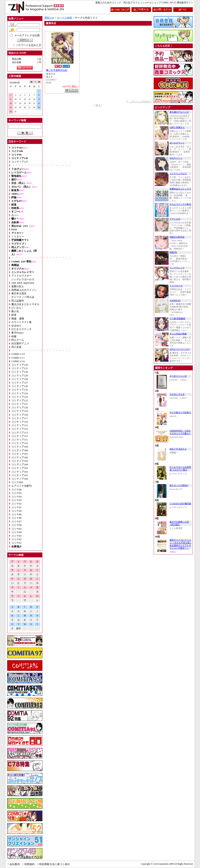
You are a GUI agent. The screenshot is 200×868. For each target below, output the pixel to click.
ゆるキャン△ (176, 158)
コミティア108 (20, 450)
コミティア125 (20, 390)
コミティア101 (20, 475)
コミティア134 (20, 365)
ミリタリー (18, 236)
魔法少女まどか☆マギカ (25, 304)
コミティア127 (20, 383)
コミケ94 (16, 497)
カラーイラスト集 (21, 322)
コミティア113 (20, 433)
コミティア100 (20, 479)
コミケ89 (16, 514)
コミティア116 (20, 422)
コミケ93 (16, 500)
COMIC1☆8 (18, 354)
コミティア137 (20, 162)
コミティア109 (20, 447)
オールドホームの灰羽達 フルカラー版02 (180, 469)
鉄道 (14, 315)
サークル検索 (64, 18)
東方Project (17, 333)
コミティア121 (20, 404)
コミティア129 (20, 376)
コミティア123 (20, 397)
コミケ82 (16, 539)
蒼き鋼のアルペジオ (179, 112)
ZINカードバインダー (180, 349)
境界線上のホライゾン (24, 290)
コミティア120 (20, 407)
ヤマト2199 (175, 219)
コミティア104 (20, 464)
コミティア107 (20, 454)
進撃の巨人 (18, 286)
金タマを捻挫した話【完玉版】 (179, 523)
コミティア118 (20, 415)
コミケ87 (16, 521)
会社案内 (15, 864)
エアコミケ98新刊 (21, 486)
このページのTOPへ (141, 102)
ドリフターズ (176, 286)
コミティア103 (20, 468)
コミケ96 (16, 490)
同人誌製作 (18, 301)
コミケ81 (16, 543)
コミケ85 (16, 529)
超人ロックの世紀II (179, 485)
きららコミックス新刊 (180, 204)
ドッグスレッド (177, 268)
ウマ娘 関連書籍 (177, 319)
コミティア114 (20, 429)
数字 (19, 629)
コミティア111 (20, 440)
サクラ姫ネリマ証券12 (180, 413)
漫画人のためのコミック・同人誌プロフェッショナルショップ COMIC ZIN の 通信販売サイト (144, 3)
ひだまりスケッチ (21, 329)
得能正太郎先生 (177, 237)
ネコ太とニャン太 (178, 376)
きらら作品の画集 (178, 334)
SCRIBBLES (175, 301)
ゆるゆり (16, 326)
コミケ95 (16, 493)
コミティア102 (20, 472)
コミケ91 (16, 507)
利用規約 (29, 864)
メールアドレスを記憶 (27, 35)
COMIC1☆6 (18, 361)
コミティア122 (20, 400)
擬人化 (15, 311)
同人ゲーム (18, 340)
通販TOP (49, 18)
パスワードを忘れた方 (29, 45)
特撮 (14, 336)
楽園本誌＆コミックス (180, 189)
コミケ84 (16, 532)
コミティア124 (20, 393)
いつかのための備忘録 (180, 504)
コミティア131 (20, 368)
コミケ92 (16, 504)
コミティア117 (20, 418)
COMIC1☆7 (18, 358)
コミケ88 (16, 518)
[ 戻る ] (98, 105)
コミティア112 (20, 436)
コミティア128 (20, 379)
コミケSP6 (17, 482)
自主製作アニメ (20, 343)
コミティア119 (20, 411)
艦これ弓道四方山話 (57, 70)
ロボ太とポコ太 (177, 394)
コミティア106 (20, 457)
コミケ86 (16, 525)
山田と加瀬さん (177, 127)
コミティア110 (20, 443)
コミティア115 (20, 425)
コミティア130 (20, 372)
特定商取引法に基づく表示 (54, 864)
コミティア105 (20, 461)
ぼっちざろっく (177, 143)
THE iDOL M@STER (23, 283)
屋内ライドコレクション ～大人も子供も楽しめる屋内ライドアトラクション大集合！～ (181, 544)
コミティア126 (20, 386)
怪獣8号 (173, 252)
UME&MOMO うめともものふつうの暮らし (180, 432)
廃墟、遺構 (18, 319)
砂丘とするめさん (178, 449)
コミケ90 (16, 511)
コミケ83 (16, 536)
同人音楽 (16, 347)
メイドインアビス (178, 174)
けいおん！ (18, 308)
